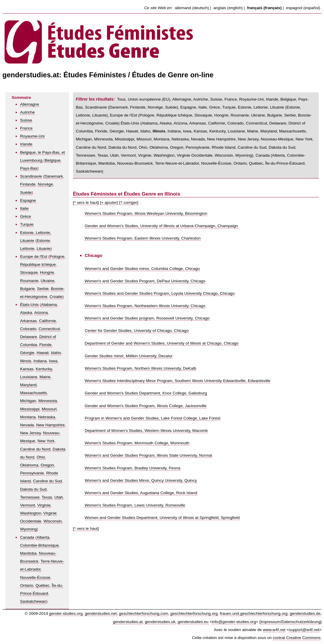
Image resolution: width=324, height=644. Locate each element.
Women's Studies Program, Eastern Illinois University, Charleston (143, 238)
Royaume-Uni (32, 136)
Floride (45, 345)
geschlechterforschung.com (144, 613)
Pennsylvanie (32, 473)
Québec (43, 585)
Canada (27, 537)
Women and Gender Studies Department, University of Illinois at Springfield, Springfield (162, 518)
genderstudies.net (101, 613)
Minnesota (48, 401)
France (26, 128)
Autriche (27, 112)
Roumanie (29, 281)
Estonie (43, 241)
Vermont (28, 505)
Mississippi (30, 409)
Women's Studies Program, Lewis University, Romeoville (135, 505)
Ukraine (48, 281)
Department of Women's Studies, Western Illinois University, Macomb (146, 431)
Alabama (49, 305)
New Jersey (30, 433)
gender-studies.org (66, 613)
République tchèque (38, 264)
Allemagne (30, 104)
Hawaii (43, 353)
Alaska (26, 313)
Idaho (56, 353)
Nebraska (46, 417)
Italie (24, 208)
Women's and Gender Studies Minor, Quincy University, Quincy (141, 480)
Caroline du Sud (48, 481)
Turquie (27, 224)
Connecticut (49, 329)
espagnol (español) (303, 8)
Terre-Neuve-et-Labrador (177, 163)
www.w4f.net (274, 630)
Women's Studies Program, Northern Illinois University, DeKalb (141, 368)
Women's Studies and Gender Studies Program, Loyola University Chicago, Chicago (160, 293)
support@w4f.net (304, 630)
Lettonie (27, 249)
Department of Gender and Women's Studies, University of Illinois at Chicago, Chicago (162, 343)
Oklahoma (29, 465)
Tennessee (30, 497)
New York (46, 441)
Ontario (27, 585)
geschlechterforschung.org (194, 613)
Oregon (47, 465)
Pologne (57, 257)
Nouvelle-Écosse (35, 577)
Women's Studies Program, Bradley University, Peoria (133, 468)
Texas (47, 497)
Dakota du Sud (33, 489)
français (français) (264, 8)
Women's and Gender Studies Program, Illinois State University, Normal (148, 455)
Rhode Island (224, 147)
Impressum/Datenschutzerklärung (290, 622)
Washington (31, 513)
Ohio (41, 457)
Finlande (28, 184)
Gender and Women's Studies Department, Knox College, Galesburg (146, 393)
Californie (47, 321)
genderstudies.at (128, 622)
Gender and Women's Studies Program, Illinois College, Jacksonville (146, 406)
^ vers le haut (86, 203)
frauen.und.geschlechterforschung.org (254, 613)
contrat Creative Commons (297, 638)
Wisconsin (53, 521)
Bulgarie (27, 289)
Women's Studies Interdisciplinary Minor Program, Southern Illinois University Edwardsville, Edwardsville (178, 381)
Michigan (28, 401)
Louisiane (29, 377)
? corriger (129, 203)
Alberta (43, 537)
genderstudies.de (305, 613)
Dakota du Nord (122, 147)
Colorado (28, 329)
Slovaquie (29, 272)
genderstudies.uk (160, 622)
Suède (26, 192)
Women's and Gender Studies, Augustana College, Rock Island (141, 493)
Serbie (43, 289)
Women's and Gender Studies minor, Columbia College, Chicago (142, 269)
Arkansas (29, 321)
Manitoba (28, 553)
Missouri (49, 409)
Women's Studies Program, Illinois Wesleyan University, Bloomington (146, 213)
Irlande (26, 144)
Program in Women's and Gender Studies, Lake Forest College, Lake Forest (153, 418)
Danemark (54, 176)
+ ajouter (109, 203)
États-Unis (29, 305)
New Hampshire (50, 425)
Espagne (28, 200)
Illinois (26, 361)
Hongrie (47, 272)
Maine (45, 377)
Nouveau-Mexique (277, 139)
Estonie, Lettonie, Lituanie (261, 107)
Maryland (28, 385)
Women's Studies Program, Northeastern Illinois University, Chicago (145, 306)
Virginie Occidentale (195, 155)
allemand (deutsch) (192, 8)
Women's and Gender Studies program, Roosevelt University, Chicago (147, 318)
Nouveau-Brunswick (135, 163)
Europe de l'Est (34, 257)
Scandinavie (31, 176)
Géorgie (27, 353)
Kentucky (44, 369)
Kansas (27, 369)
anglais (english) (228, 8)
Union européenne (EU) (149, 99)
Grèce (26, 216)
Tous (121, 99)
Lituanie (44, 249)
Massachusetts (34, 393)
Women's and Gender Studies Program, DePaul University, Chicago (145, 281)
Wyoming (29, 529)
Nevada (27, 425)
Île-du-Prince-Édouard (285, 163)
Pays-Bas (29, 168)
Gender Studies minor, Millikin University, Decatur (129, 356)
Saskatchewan (33, 601)
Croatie (56, 297)
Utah (59, 497)
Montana (28, 417)
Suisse (26, 120)
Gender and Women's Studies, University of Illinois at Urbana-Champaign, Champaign (161, 226)
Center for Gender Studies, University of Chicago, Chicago (137, 331)
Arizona (41, 313)
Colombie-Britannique (39, 545)
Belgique (53, 160)
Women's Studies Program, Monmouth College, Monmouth (137, 443)
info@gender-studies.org (234, 622)
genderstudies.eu (193, 622)
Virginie (44, 505)
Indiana (40, 361)
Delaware (29, 337)
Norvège (45, 184)
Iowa (53, 361)
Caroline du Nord (35, 449)
